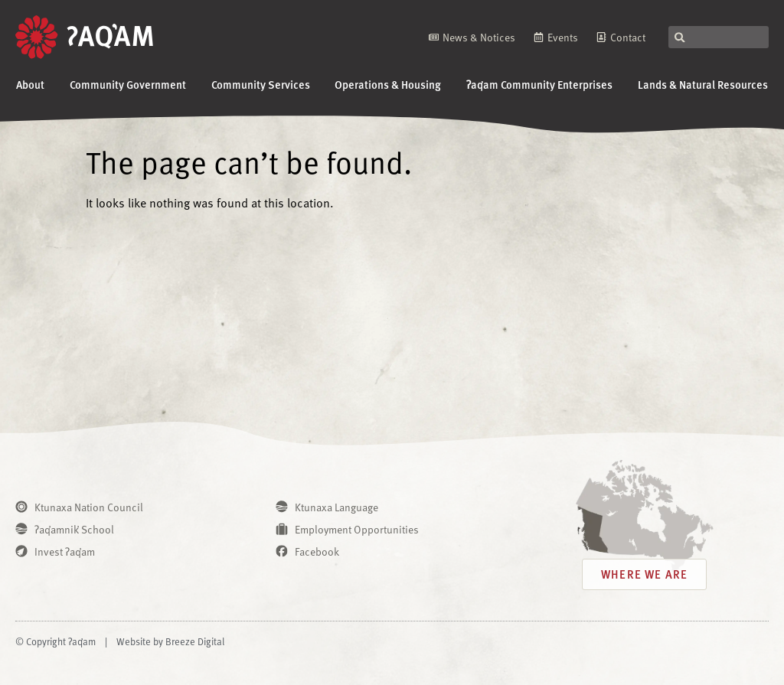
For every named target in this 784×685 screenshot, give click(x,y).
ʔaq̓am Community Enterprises (539, 84)
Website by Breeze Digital (170, 641)
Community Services (261, 84)
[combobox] (719, 37)
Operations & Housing (388, 84)
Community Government (128, 84)
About (30, 84)
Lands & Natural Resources (703, 84)
